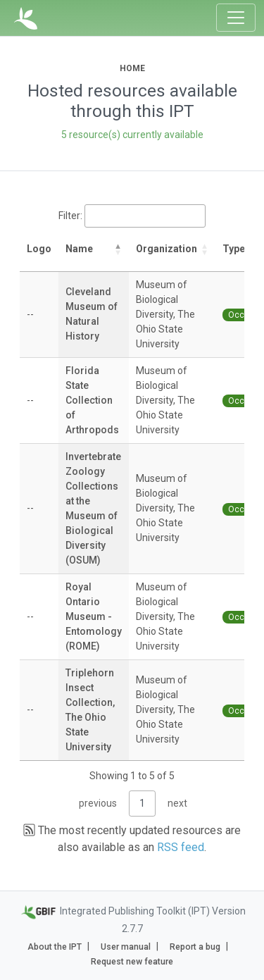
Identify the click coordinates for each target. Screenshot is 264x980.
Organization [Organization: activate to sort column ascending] (166, 249)
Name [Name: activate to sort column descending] (79, 249)
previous (98, 803)
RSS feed (181, 847)
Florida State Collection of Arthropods (92, 400)
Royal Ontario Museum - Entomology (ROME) (94, 616)
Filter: (132, 216)
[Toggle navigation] (236, 18)
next (177, 803)
